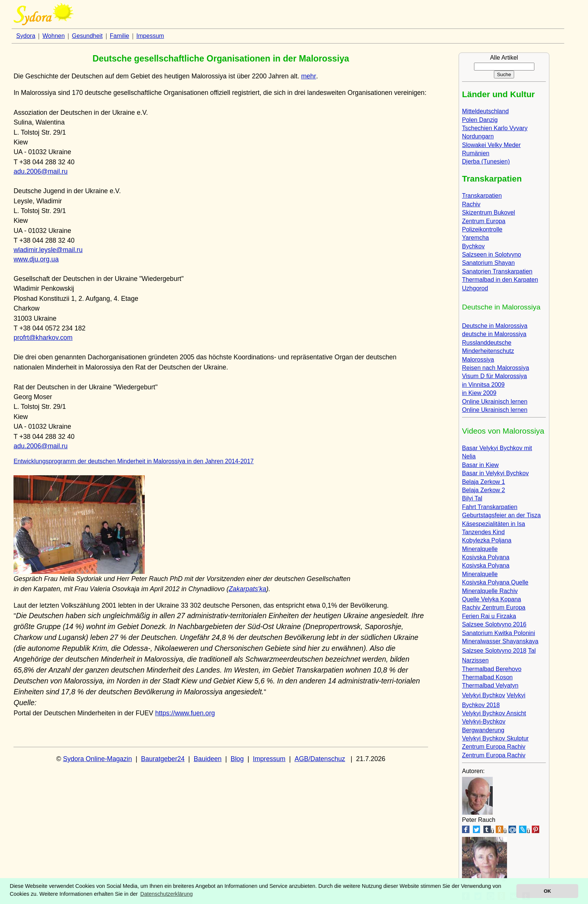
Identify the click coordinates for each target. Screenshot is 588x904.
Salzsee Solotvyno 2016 (494, 624)
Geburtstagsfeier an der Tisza (501, 515)
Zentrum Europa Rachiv (494, 747)
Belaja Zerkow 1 (484, 482)
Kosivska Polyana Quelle (495, 582)
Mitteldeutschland (485, 111)
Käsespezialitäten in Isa (493, 524)
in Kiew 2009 (479, 393)
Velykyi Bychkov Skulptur (495, 738)
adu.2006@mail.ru (40, 171)
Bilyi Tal (472, 498)
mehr (309, 76)
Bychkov (473, 246)
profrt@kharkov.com (43, 338)
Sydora (26, 36)
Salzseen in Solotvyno (491, 255)
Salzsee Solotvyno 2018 (494, 651)
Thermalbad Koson (487, 677)
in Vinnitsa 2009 (483, 385)
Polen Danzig (480, 120)
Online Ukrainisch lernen (495, 402)
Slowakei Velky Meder (491, 145)
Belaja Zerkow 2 (484, 490)
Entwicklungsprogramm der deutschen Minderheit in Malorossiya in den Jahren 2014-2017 (133, 461)
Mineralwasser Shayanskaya (500, 641)
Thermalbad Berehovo (492, 669)
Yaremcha (475, 238)
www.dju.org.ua (36, 259)
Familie (120, 36)
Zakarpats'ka (247, 589)
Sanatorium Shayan (488, 263)
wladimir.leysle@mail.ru (48, 250)
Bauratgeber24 (163, 759)
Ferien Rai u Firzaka (489, 616)
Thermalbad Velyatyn (490, 686)
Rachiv (471, 204)
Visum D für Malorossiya (494, 376)
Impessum (150, 36)
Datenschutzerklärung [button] (166, 894)
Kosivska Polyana (486, 557)
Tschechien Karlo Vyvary (495, 128)
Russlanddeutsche (487, 343)
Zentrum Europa (484, 221)
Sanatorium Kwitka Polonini (499, 633)
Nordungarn (478, 136)
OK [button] (547, 891)
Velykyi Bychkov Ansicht (494, 713)
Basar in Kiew (480, 465)
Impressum (269, 759)
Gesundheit (87, 36)
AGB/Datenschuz (320, 759)
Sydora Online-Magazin (97, 759)
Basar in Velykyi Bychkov (495, 473)
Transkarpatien (482, 196)
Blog (237, 759)
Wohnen (53, 36)
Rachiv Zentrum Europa (494, 607)
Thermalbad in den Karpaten (500, 280)
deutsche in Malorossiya (494, 334)
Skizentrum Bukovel (488, 212)
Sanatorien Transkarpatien (497, 271)
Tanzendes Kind (483, 532)
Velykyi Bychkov (484, 695)
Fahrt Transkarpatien (490, 507)
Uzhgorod (475, 288)
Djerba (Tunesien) (486, 161)
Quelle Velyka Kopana (491, 599)
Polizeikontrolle (482, 229)
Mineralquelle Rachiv (490, 591)
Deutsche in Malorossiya (495, 326)
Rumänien (476, 153)
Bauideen (207, 759)
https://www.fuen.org (185, 713)
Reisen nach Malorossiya (496, 368)
